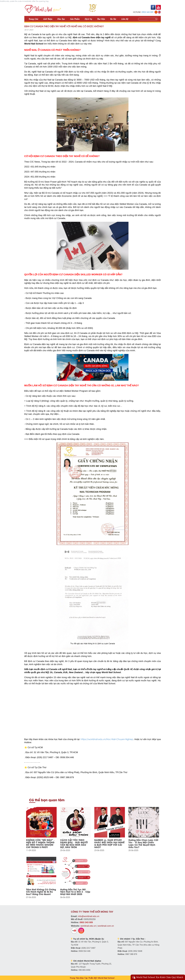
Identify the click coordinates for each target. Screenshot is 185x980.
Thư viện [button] (101, 19)
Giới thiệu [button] (48, 19)
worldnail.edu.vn (88, 926)
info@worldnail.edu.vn (89, 916)
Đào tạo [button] (61, 19)
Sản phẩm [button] (75, 19)
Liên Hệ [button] (125, 19)
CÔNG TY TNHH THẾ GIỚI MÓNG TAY (92, 912)
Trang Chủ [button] (33, 19)
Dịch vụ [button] (88, 19)
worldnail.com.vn (106, 926)
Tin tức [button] (113, 19)
